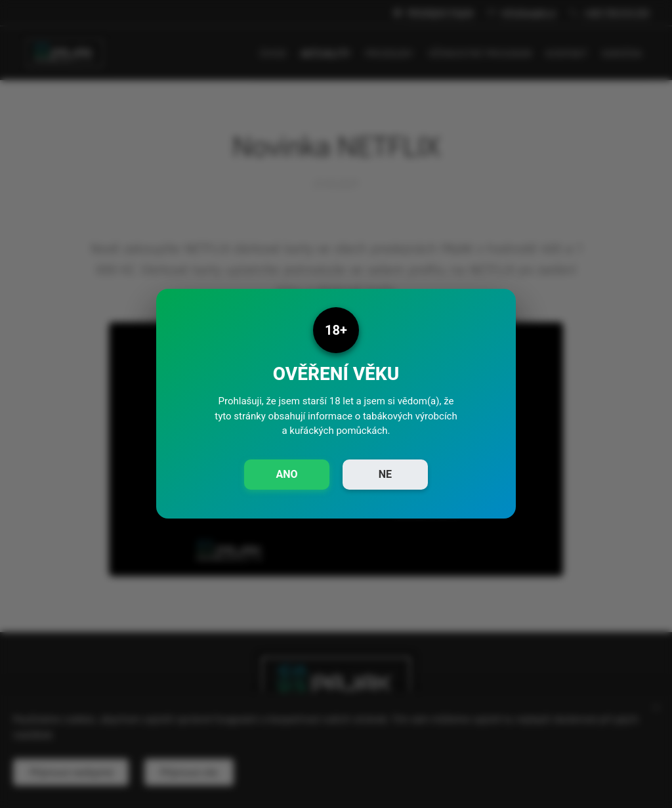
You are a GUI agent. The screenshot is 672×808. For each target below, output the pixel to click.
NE (385, 474)
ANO (286, 474)
